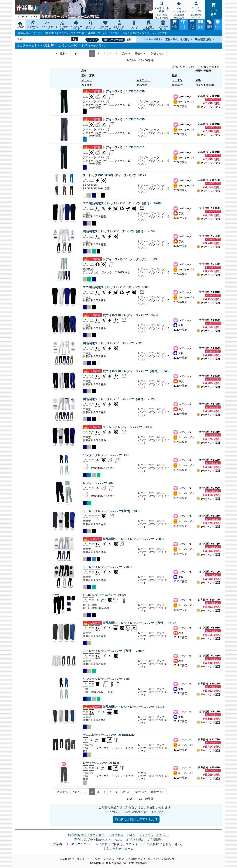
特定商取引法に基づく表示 (86, 835)
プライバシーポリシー (154, 835)
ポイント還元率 (205, 85)
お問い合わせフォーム (118, 849)
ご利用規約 (156, 840)
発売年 (176, 85)
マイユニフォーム (179, 11)
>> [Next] (140, 53)
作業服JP (47, 45)
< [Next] (77, 53)
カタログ (87, 85)
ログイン (92, 40)
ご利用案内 (116, 835)
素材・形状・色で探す (178, 39)
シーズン (177, 80)
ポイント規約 (135, 840)
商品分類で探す (203, 39)
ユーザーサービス (196, 10)
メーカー (87, 80)
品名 (84, 71)
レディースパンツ (94, 45)
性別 (175, 75)
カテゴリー (143, 80)
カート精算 (213, 9)
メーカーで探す (152, 39)
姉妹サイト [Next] (158, 53)
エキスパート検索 (162, 10)
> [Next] (126, 53)
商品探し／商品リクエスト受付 (136, 819)
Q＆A (131, 835)
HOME (20, 25)
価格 (198, 80)
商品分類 (142, 85)
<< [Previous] (62, 53)
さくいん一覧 (68, 45)
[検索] (44, 39)
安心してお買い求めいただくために (98, 840)
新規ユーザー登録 (113, 40)
